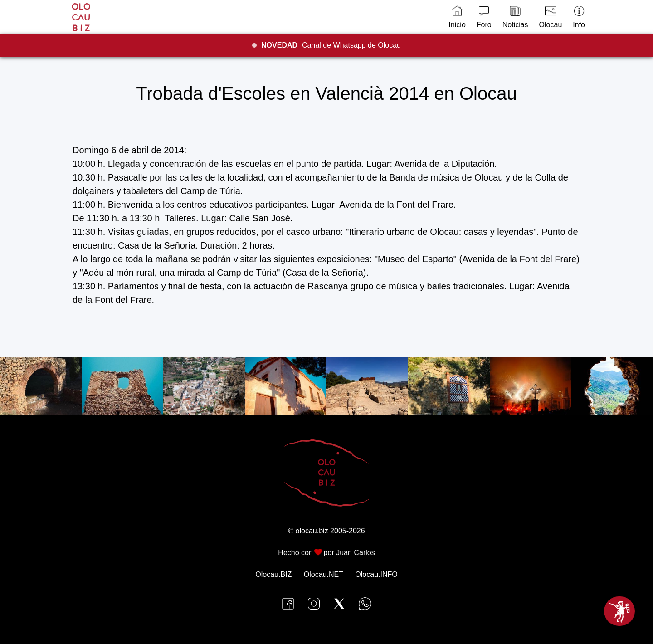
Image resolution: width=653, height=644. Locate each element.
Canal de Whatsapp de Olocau (331, 45)
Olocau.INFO (376, 574)
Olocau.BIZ (273, 574)
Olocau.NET (324, 574)
